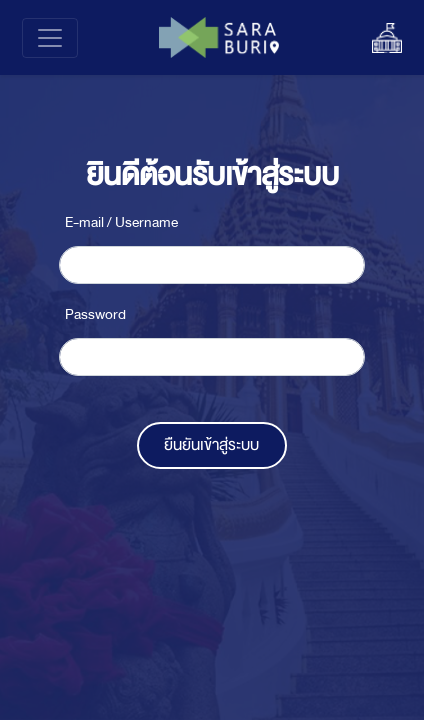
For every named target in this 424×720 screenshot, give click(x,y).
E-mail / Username (121, 222)
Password (95, 314)
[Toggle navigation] (50, 38)
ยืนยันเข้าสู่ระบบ (211, 445)
